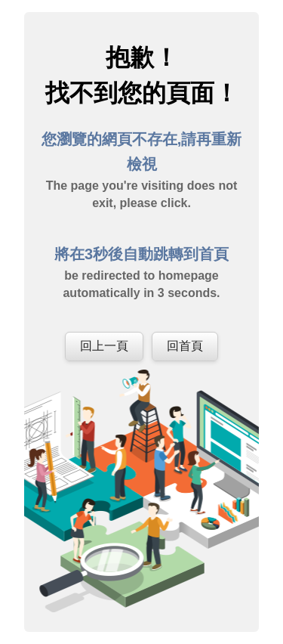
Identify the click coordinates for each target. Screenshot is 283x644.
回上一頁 (104, 346)
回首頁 (185, 346)
